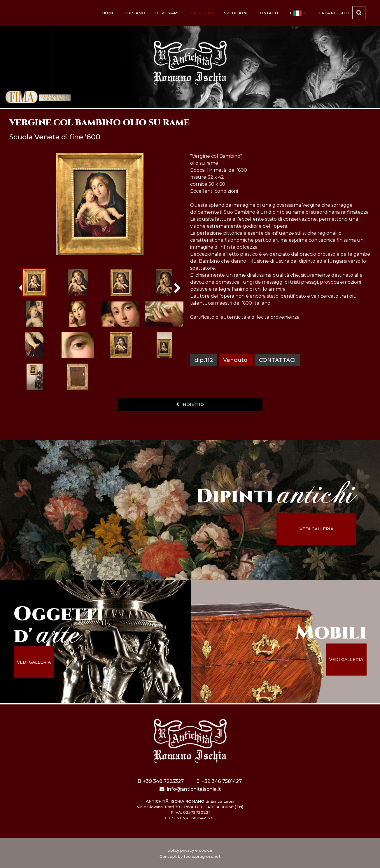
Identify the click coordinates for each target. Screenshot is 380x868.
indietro (190, 404)
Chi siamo (135, 13)
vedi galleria (317, 529)
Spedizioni (236, 13)
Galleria (202, 13)
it (298, 13)
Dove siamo (168, 13)
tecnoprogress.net (202, 856)
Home (108, 13)
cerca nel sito (341, 13)
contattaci (277, 360)
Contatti (268, 13)
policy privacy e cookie (190, 850)
